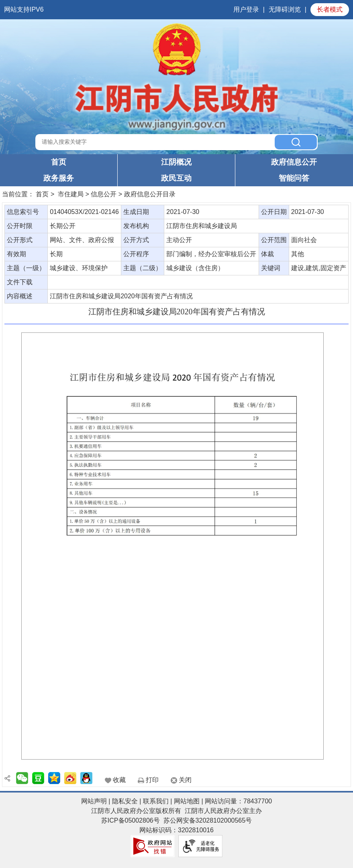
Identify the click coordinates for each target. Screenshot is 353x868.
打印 (152, 780)
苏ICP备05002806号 (131, 820)
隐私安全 (125, 801)
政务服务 (59, 178)
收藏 (119, 780)
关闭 (185, 780)
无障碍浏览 (285, 9)
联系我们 (156, 801)
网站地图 (187, 801)
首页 (59, 162)
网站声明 (94, 801)
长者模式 (330, 9)
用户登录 (246, 9)
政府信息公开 (294, 162)
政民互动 (176, 178)
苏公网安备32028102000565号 (208, 820)
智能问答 (294, 178)
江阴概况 (176, 162)
